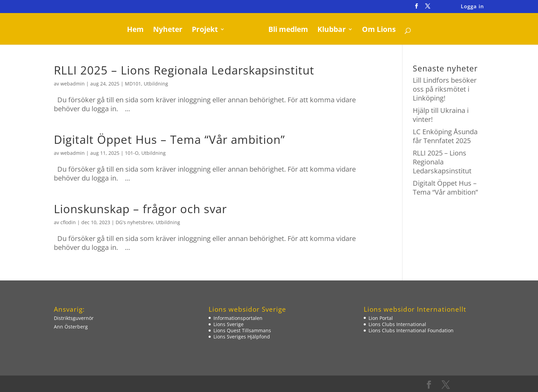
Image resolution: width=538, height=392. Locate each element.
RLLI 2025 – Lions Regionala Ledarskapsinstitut (184, 70)
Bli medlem (286, 30)
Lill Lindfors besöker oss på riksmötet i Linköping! (445, 89)
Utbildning (156, 84)
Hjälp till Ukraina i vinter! (441, 115)
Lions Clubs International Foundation (411, 330)
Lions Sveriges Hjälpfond (242, 337)
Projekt (207, 30)
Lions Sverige (229, 324)
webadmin (73, 84)
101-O (132, 153)
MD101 (133, 84)
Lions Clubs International (397, 324)
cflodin (68, 222)
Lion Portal (381, 318)
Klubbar (329, 30)
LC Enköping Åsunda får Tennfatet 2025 (445, 136)
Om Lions (376, 30)
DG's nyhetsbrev (134, 222)
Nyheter (170, 30)
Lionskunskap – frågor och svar (140, 209)
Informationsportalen (238, 318)
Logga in (472, 7)
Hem (138, 30)
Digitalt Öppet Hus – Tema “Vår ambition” (169, 140)
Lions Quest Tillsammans (242, 330)
